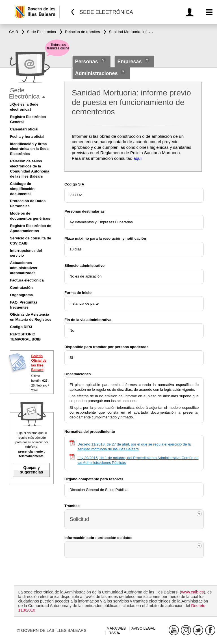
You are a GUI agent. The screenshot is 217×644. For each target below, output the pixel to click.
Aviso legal (143, 628)
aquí (137, 158)
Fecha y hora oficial (27, 137)
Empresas (129, 62)
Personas (87, 62)
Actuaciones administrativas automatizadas (23, 268)
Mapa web (116, 628)
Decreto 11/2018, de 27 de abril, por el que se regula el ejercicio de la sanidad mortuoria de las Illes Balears (134, 447)
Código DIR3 (21, 327)
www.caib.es (192, 592)
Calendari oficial (24, 129)
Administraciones (96, 73)
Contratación (21, 288)
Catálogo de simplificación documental (22, 189)
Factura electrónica (27, 280)
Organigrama (21, 295)
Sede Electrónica (24, 93)
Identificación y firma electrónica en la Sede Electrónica (29, 149)
